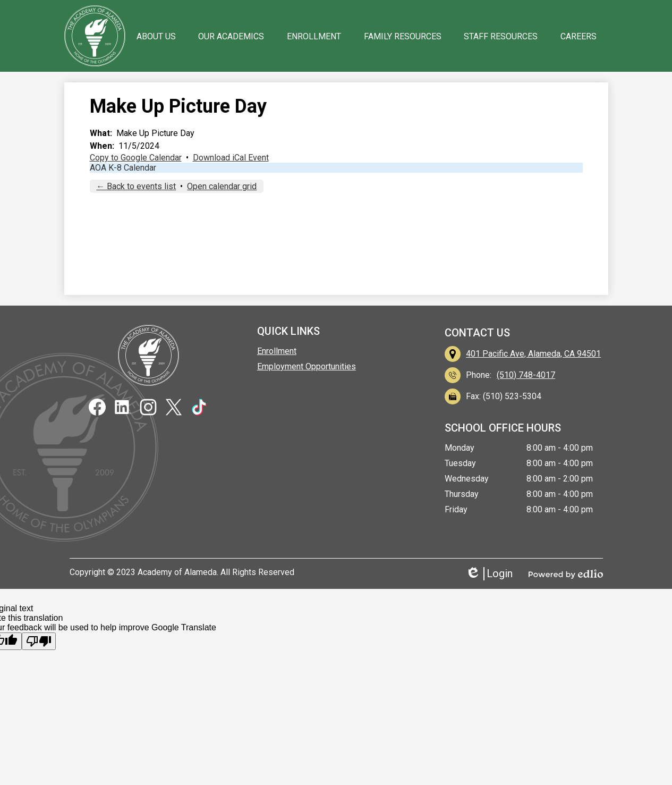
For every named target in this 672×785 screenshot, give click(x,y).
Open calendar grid (222, 186)
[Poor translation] (39, 641)
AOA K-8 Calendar (123, 168)
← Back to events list (136, 186)
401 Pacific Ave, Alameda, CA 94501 (533, 354)
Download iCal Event (231, 158)
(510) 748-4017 (526, 375)
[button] (156, 36)
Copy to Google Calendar (136, 158)
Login (489, 574)
